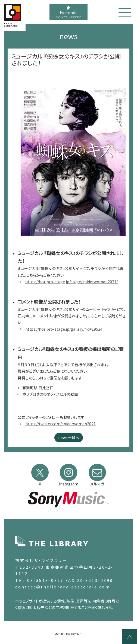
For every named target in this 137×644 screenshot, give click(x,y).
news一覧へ (69, 437)
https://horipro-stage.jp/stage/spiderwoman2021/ (71, 282)
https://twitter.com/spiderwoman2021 (60, 424)
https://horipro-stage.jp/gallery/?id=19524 (64, 329)
